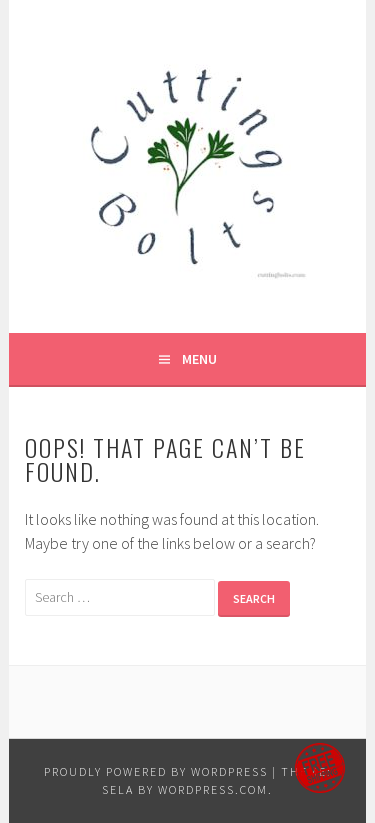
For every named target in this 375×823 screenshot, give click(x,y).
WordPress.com (213, 789)
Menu (199, 359)
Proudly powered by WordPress (156, 771)
